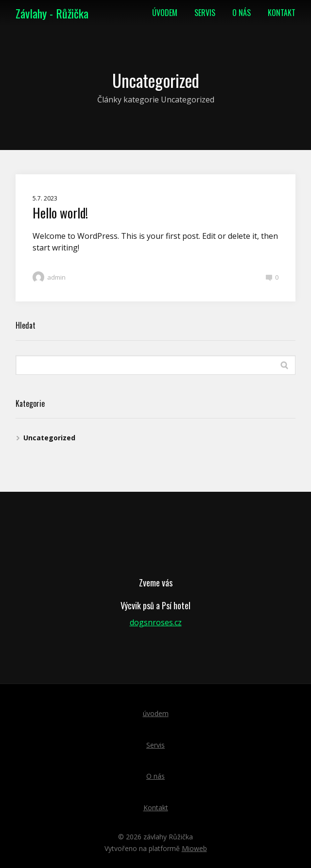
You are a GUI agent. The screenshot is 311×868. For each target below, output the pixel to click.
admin (49, 277)
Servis (205, 13)
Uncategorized (49, 438)
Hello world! (60, 213)
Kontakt (282, 13)
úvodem (165, 13)
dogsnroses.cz (156, 622)
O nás (242, 13)
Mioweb (194, 848)
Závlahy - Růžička (52, 13)
